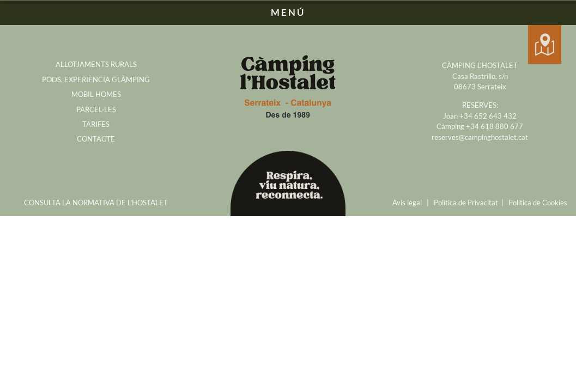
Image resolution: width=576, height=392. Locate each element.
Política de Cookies (538, 203)
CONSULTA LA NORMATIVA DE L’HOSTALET (96, 203)
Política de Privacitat (466, 203)
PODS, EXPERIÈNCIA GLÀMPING (96, 79)
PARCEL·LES (96, 109)
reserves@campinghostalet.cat (480, 137)
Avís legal (407, 203)
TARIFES (96, 124)
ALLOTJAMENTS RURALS (96, 64)
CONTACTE (96, 139)
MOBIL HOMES (96, 94)
